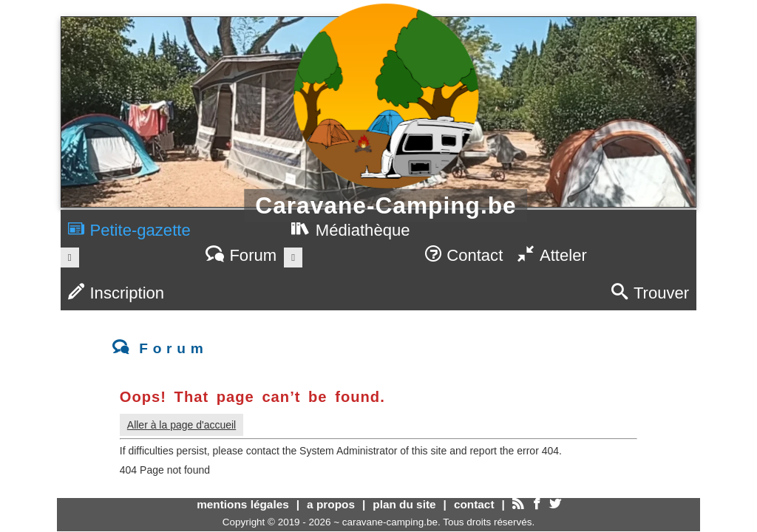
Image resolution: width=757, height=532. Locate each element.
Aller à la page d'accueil (181, 425)
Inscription (116, 293)
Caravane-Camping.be (386, 205)
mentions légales (243, 504)
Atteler (552, 255)
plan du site (404, 504)
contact (474, 504)
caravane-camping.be (390, 522)
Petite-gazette (129, 230)
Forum (241, 255)
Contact (464, 255)
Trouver (650, 293)
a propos (331, 504)
